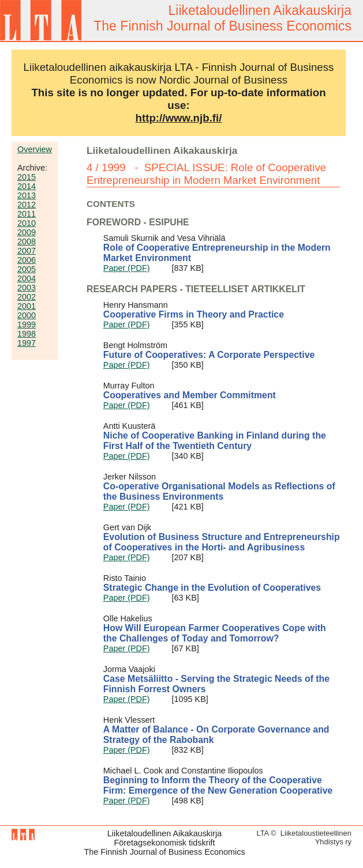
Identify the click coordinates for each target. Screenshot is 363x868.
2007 (27, 251)
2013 (27, 195)
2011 (27, 214)
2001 (27, 306)
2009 (27, 232)
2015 (27, 177)
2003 (27, 288)
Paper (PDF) (127, 268)
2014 (27, 186)
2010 (27, 223)
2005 (27, 269)
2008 (27, 241)
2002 (27, 297)
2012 (27, 205)
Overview (35, 149)
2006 (27, 260)
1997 (27, 343)
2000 (27, 315)
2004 (27, 278)
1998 (27, 334)
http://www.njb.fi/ (179, 118)
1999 (27, 324)
